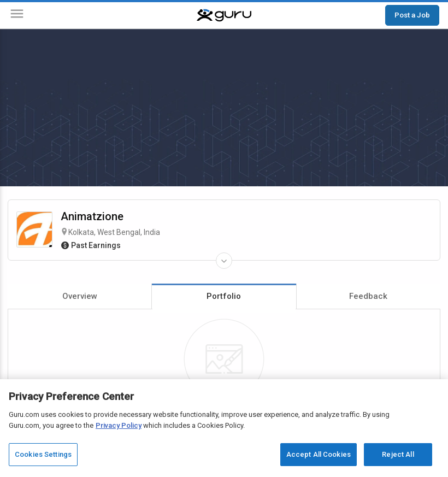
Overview (80, 296)
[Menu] (17, 16)
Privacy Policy (119, 425)
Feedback (368, 296)
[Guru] (224, 15)
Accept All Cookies (319, 454)
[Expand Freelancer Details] (224, 261)
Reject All (398, 454)
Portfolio (224, 296)
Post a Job (412, 15)
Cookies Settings (43, 454)
